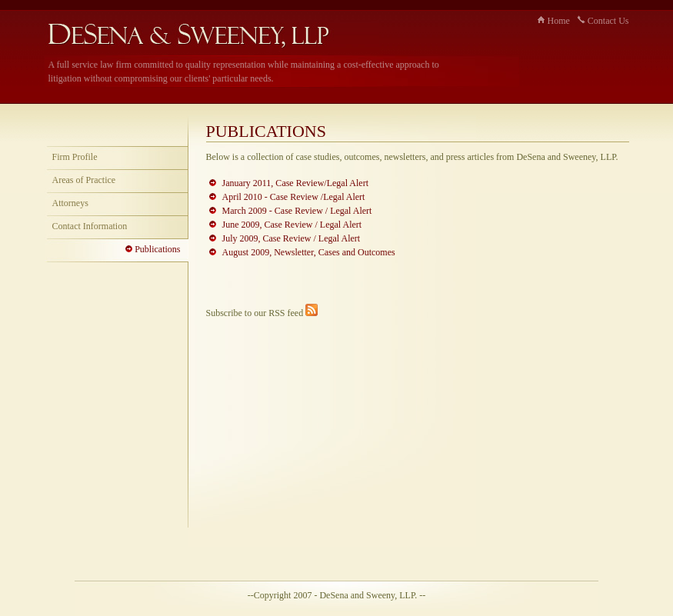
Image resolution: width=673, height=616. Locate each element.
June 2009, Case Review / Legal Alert (292, 225)
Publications (153, 249)
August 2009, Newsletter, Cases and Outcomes (309, 252)
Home (553, 21)
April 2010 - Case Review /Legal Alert (294, 197)
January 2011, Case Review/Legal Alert (296, 183)
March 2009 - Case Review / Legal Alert (297, 211)
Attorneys (70, 203)
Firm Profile (75, 157)
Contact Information (90, 226)
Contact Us (603, 21)
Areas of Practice (84, 180)
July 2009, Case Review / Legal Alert (292, 238)
